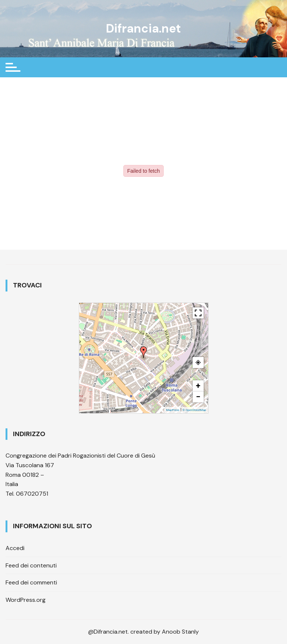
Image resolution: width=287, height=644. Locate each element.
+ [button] (198, 386)
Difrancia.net (143, 28)
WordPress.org (26, 600)
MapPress (173, 410)
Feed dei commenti (31, 582)
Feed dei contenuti (31, 565)
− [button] (198, 397)
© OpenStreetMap (194, 410)
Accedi (15, 548)
